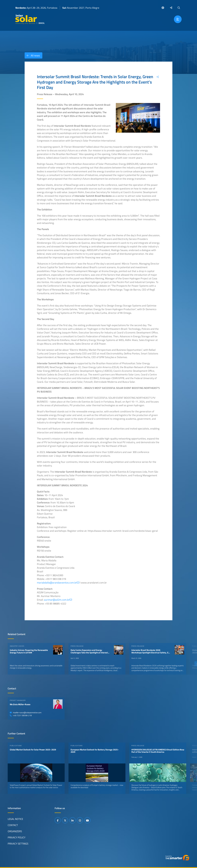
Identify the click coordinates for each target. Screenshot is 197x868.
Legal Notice (15, 819)
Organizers (15, 831)
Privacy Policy (17, 837)
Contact (13, 825)
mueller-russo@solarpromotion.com (26, 713)
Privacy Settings (18, 843)
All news (32, 55)
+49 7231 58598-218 (21, 715)
